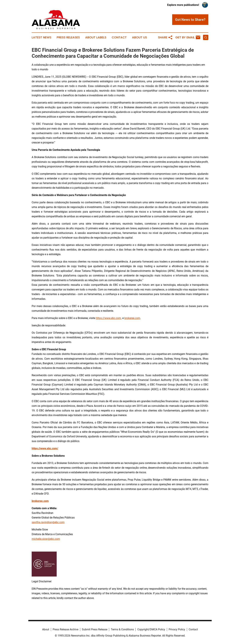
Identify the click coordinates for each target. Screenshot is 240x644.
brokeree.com (132, 318)
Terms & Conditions (122, 629)
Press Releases (68, 37)
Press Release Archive (65, 629)
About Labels (96, 37)
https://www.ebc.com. (109, 318)
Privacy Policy (177, 629)
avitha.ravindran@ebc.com (49, 522)
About (46, 629)
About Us (139, 37)
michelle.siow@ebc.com (46, 539)
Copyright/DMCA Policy (151, 629)
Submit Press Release (95, 629)
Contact (119, 37)
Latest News (41, 37)
